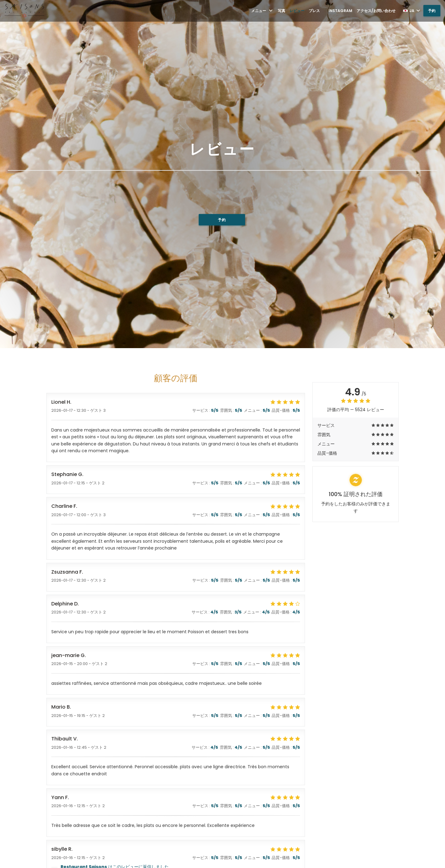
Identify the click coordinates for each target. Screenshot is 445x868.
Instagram (340, 11)
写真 (282, 11)
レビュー (297, 11)
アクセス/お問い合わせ (376, 11)
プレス (314, 11)
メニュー (262, 11)
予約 (432, 11)
